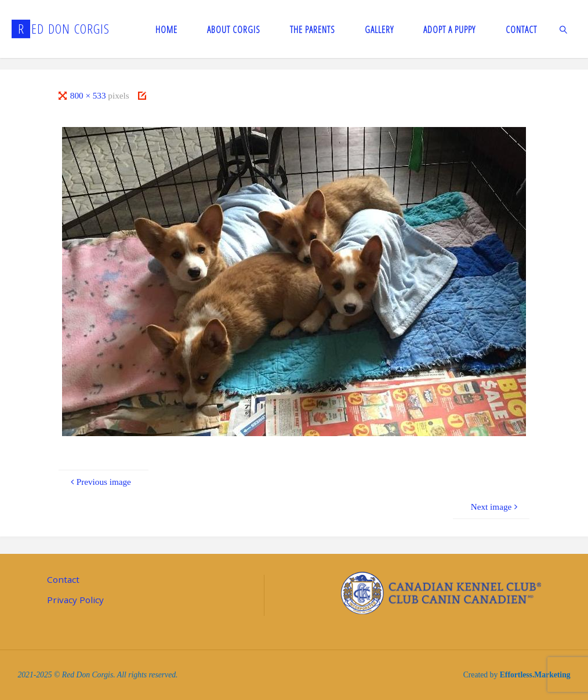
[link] (564, 29)
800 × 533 (89, 95)
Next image (496, 507)
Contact (63, 579)
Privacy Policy (75, 600)
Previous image (99, 482)
